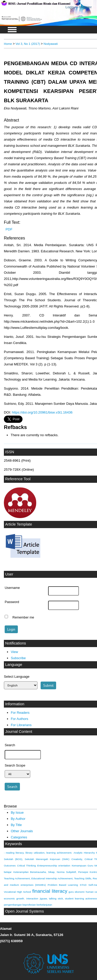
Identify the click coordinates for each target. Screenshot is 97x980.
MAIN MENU (12, 30)
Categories (19, 837)
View (14, 652)
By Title (16, 825)
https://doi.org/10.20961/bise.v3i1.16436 (42, 412)
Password (12, 602)
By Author (18, 819)
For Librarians (21, 725)
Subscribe (18, 658)
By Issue (17, 813)
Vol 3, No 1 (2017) (28, 44)
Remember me (23, 617)
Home (8, 44)
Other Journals (22, 831)
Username (12, 588)
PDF (9, 229)
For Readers (20, 713)
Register (85, 7)
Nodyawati (51, 44)
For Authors (20, 719)
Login (70, 7)
